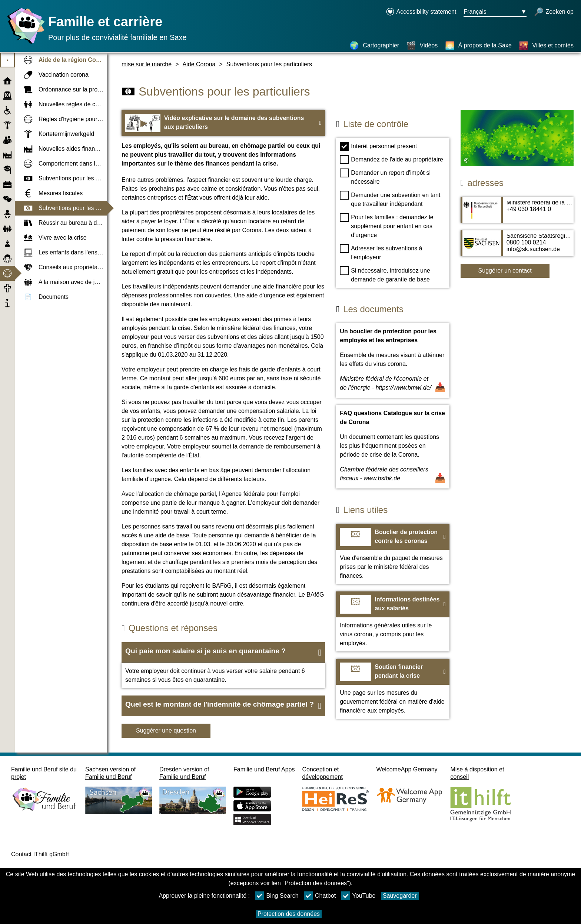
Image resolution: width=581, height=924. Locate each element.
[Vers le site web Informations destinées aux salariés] (393, 621)
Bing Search (277, 896)
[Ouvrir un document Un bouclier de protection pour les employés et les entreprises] (393, 361)
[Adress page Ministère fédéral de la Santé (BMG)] (517, 214)
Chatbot (320, 896)
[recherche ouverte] (554, 12)
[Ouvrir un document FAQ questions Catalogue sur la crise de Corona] (393, 447)
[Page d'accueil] (24, 44)
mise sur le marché (147, 64)
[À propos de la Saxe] (478, 46)
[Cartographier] (374, 46)
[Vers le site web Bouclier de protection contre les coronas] (393, 554)
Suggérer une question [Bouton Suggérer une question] (166, 730)
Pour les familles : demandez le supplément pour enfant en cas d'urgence (386, 226)
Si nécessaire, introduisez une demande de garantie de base (385, 274)
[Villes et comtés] (546, 46)
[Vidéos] (422, 46)
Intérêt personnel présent (378, 146)
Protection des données (289, 914)
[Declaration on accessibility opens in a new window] (421, 12)
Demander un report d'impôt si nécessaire (385, 177)
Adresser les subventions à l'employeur (381, 252)
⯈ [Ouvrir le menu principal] (8, 60)
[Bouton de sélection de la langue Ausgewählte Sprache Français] (495, 12)
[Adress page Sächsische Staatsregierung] (517, 247)
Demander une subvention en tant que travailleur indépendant (390, 199)
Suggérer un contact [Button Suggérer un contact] (505, 271)
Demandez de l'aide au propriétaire (391, 160)
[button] (223, 653)
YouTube (358, 896)
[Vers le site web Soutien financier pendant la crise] (393, 689)
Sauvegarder (400, 896)
